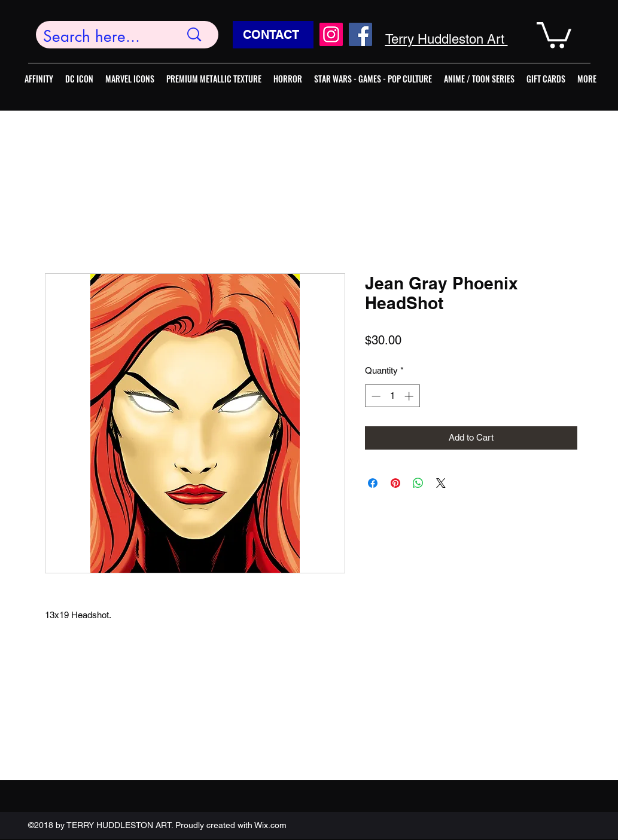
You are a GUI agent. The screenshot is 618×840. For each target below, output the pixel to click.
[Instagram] (331, 34)
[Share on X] (441, 483)
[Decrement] (375, 396)
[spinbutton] (392, 396)
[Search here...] (103, 37)
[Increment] (410, 396)
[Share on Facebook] (373, 483)
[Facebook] (360, 34)
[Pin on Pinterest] (395, 483)
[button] (554, 34)
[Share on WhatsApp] (418, 483)
